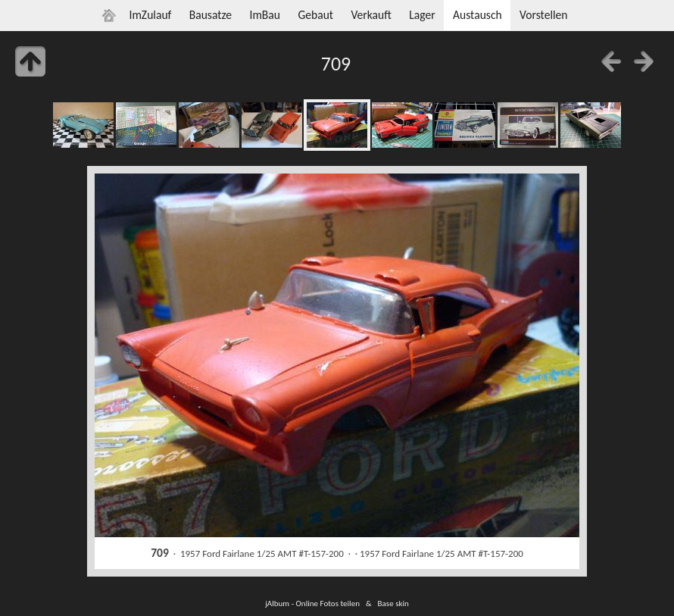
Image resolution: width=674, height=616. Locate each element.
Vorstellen (543, 15)
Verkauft (371, 15)
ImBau (265, 15)
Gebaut (315, 15)
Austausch (477, 15)
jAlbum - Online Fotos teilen (312, 603)
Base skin (393, 603)
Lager (422, 15)
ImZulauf (150, 15)
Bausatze (211, 15)
